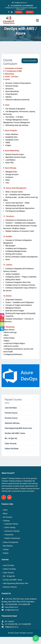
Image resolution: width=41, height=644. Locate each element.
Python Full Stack (9, 569)
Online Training (10, 527)
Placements (9, 535)
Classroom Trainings (12, 531)
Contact (19, 12)
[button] (36, 638)
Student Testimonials (12, 538)
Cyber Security (8, 573)
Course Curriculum (30, 61)
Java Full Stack (9, 565)
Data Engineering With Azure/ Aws (16, 583)
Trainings (6, 521)
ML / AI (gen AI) (9, 576)
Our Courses (8, 517)
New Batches (8, 546)
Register (30, 12)
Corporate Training (11, 524)
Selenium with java (10, 587)
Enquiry (6, 553)
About (5, 513)
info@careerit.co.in (21, 3)
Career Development (11, 542)
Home (5, 510)
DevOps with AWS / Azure (13, 580)
